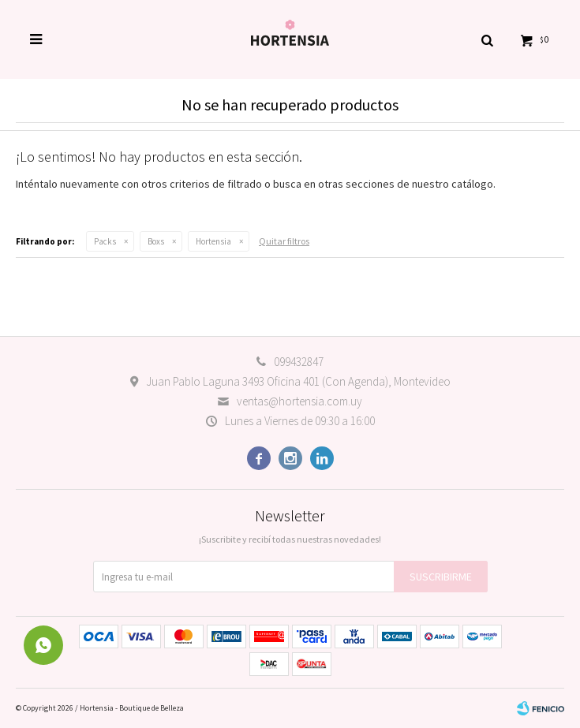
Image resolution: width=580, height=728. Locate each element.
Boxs (156, 241)
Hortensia (213, 241)
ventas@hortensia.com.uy (299, 401)
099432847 (299, 362)
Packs (105, 241)
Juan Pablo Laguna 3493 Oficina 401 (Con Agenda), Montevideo (298, 381)
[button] (487, 39)
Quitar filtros (284, 241)
